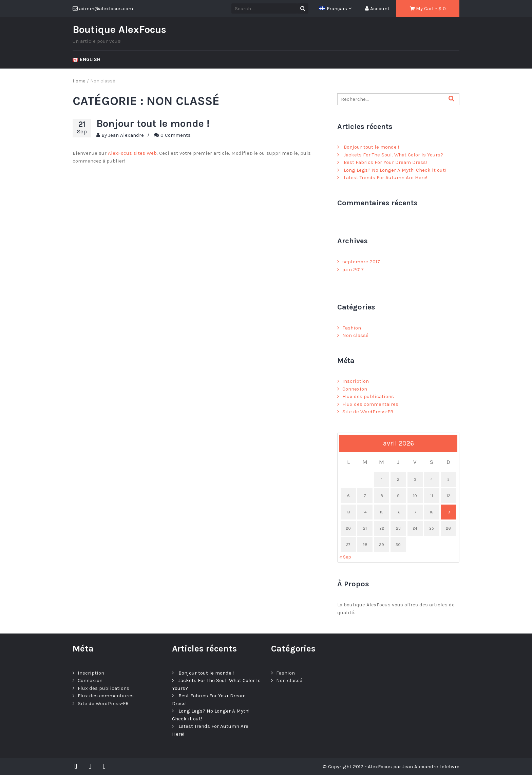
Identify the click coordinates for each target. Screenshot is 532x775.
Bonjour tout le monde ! (153, 124)
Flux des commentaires (370, 404)
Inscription (356, 381)
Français (334, 8)
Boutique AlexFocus (119, 30)
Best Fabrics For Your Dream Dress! (385, 162)
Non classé (355, 335)
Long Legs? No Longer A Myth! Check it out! (395, 170)
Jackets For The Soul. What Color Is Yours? (393, 155)
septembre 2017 (361, 262)
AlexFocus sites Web (132, 153)
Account (377, 8)
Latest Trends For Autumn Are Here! (385, 177)
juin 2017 (353, 269)
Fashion (352, 328)
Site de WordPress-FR (368, 412)
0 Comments (176, 135)
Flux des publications (368, 396)
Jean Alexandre (126, 135)
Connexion (355, 389)
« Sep (345, 557)
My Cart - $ (428, 8)
